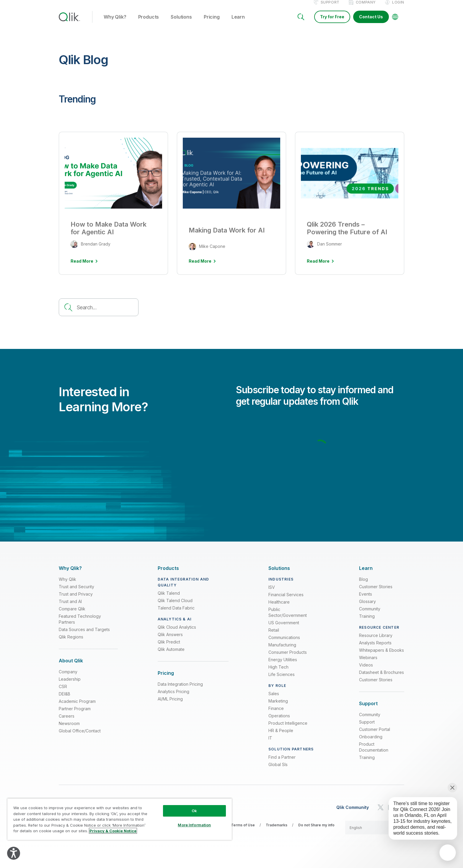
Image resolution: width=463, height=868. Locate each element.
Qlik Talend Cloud (175, 607)
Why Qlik (67, 585)
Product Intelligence (288, 729)
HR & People (281, 737)
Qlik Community (353, 814)
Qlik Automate (171, 655)
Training (367, 622)
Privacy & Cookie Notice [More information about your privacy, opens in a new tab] (113, 831)
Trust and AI (70, 608)
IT (270, 744)
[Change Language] (395, 23)
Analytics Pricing (173, 698)
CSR (63, 693)
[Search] (301, 23)
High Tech (278, 673)
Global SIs (278, 771)
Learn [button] (238, 23)
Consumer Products (288, 658)
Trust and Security (76, 593)
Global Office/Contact (80, 737)
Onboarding (371, 743)
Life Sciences (282, 681)
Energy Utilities (283, 666)
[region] (120, 819)
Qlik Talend (169, 599)
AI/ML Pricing (170, 705)
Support (330, 8)
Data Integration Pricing (180, 690)
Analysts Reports (375, 649)
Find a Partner (282, 763)
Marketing (278, 707)
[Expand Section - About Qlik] (71, 667)
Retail (274, 636)
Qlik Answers (170, 641)
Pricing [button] (212, 23)
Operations (279, 722)
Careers (67, 722)
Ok (194, 811)
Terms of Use (243, 831)
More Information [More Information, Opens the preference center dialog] (194, 825)
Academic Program (77, 707)
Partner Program (75, 715)
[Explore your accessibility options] (14, 853)
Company (366, 8)
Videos (366, 671)
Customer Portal (375, 735)
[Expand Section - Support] (368, 710)
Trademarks (277, 831)
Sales (274, 700)
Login (398, 8)
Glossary (367, 608)
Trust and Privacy (76, 600)
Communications (284, 644)
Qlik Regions (71, 643)
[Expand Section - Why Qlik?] (70, 574)
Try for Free (332, 23)
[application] (448, 853)
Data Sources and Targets (84, 636)
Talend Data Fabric (176, 614)
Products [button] (149, 23)
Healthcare (279, 608)
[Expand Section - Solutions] (279, 574)
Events (366, 600)
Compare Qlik (72, 615)
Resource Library (376, 642)
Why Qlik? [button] (115, 23)
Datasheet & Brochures (382, 678)
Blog (363, 585)
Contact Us (371, 23)
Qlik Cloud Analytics (177, 633)
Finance (276, 715)
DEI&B (65, 700)
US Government (284, 629)
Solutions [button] (181, 23)
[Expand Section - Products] (168, 574)
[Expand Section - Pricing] (166, 679)
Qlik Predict (169, 648)
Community (370, 615)
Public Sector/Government (288, 619)
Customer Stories (376, 593)
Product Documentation (374, 753)
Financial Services (286, 601)
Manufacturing (282, 651)
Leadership (70, 685)
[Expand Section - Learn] (366, 574)
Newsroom (69, 730)
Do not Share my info (316, 831)
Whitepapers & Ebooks (382, 656)
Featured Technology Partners (80, 625)
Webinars (368, 664)
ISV (272, 593)
